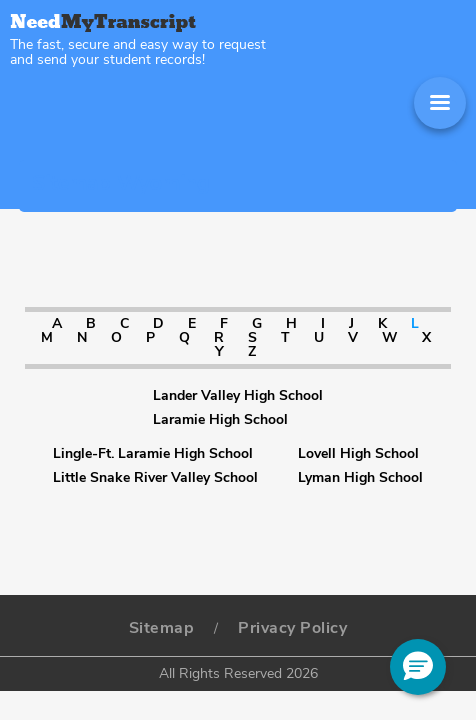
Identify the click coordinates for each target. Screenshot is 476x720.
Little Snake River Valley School (155, 478)
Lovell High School (358, 454)
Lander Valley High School (238, 396)
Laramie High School (220, 420)
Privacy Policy (292, 628)
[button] (418, 667)
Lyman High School (360, 478)
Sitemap (162, 628)
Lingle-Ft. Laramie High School (153, 454)
